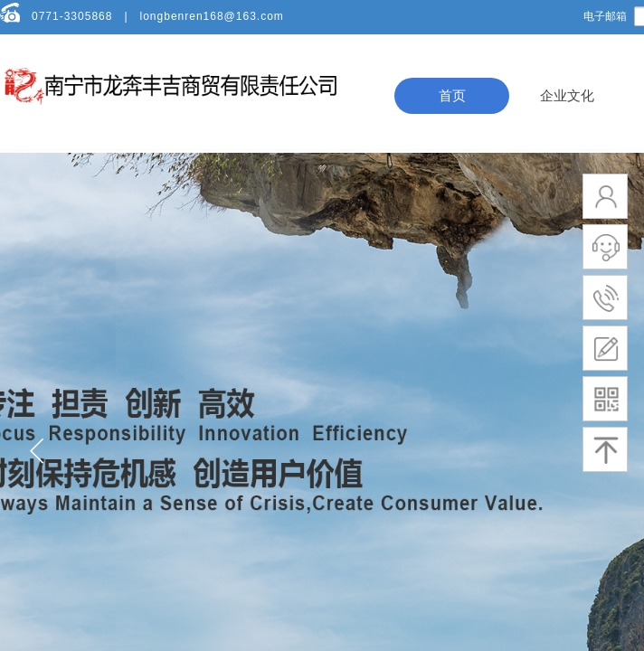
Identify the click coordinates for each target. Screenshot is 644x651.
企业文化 (567, 96)
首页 (452, 96)
